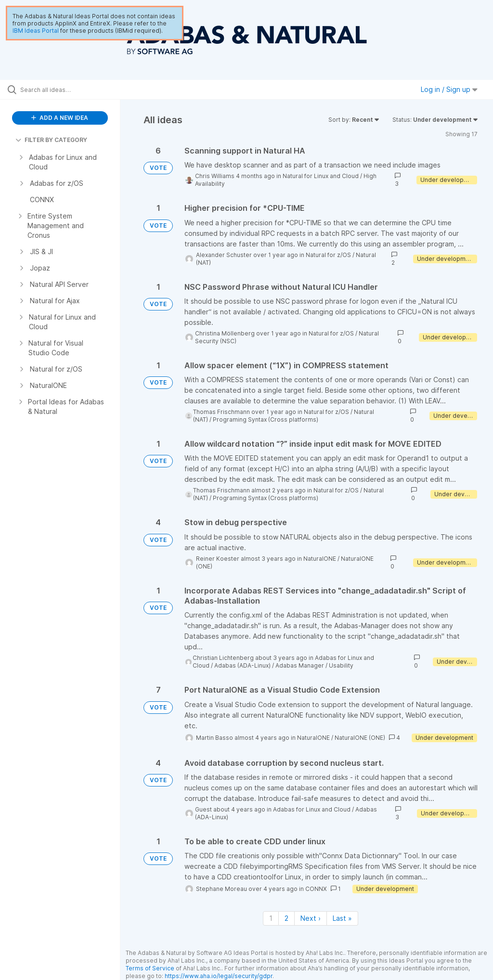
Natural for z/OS (328, 255)
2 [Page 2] (286, 918)
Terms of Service (150, 968)
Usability (341, 665)
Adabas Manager (300, 665)
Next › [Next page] (311, 918)
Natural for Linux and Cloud (321, 176)
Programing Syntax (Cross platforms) (266, 419)
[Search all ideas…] (65, 90)
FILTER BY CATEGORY (51, 140)
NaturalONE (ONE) (360, 738)
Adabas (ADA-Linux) (242, 665)
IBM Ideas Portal (36, 31)
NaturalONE (320, 559)
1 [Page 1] (271, 918)
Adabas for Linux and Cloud (312, 809)
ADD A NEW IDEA (60, 118)
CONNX (316, 889)
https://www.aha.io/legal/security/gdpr (219, 976)
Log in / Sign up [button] (449, 89)
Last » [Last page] (342, 918)
